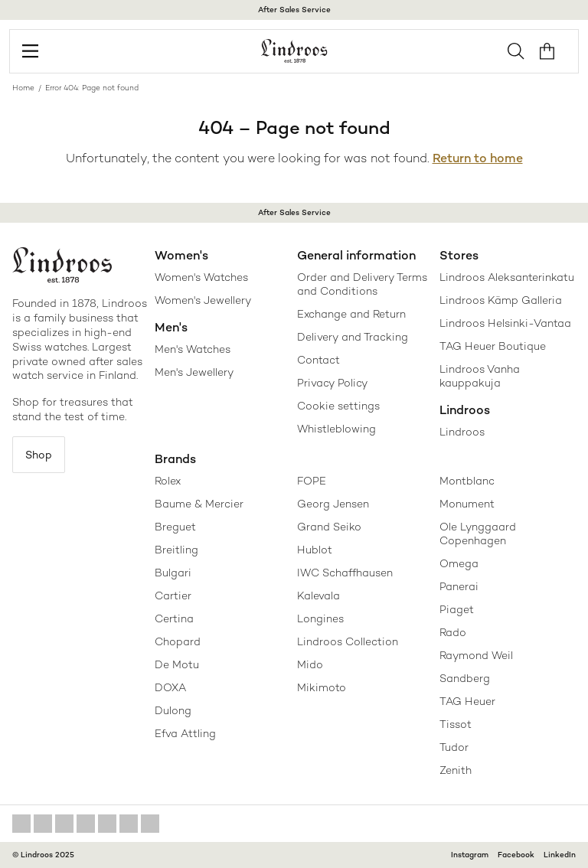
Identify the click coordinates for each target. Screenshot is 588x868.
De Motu (177, 664)
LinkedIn (560, 855)
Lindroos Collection (348, 641)
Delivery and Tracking (353, 337)
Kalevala (318, 596)
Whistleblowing (336, 429)
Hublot (315, 550)
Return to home (478, 158)
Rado (453, 632)
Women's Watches (201, 277)
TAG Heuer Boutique (493, 346)
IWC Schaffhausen (345, 573)
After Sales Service (294, 10)
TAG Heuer (467, 701)
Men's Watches (193, 349)
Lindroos (462, 432)
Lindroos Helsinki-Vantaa (505, 323)
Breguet (175, 527)
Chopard (178, 641)
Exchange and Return (351, 314)
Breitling (176, 550)
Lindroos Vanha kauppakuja (480, 376)
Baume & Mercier (199, 504)
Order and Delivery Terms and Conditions (362, 284)
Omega (459, 563)
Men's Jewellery (194, 372)
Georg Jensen (333, 504)
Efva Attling (185, 733)
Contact (318, 360)
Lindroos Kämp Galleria (501, 300)
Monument (467, 504)
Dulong (173, 710)
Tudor (454, 747)
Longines (320, 618)
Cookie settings (338, 406)
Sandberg (465, 678)
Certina (174, 618)
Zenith (456, 770)
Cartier (173, 596)
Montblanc (467, 481)
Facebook (516, 855)
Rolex (168, 481)
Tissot (456, 724)
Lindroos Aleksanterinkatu (507, 277)
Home (23, 88)
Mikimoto (322, 687)
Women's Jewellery (203, 300)
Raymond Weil (476, 655)
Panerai (459, 586)
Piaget (457, 609)
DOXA (170, 687)
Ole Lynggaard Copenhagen (478, 534)
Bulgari (173, 573)
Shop (39, 455)
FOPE (312, 481)
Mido (310, 664)
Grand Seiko (329, 527)
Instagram (470, 855)
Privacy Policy (332, 383)
